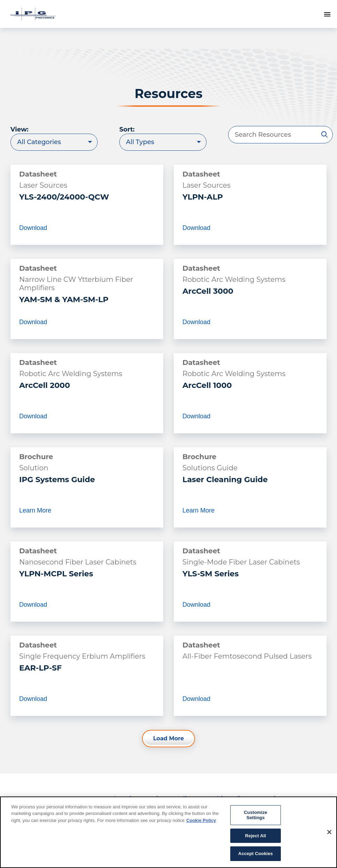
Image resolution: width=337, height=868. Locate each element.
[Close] (329, 832)
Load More (168, 738)
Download (33, 228)
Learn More (35, 513)
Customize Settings (256, 815)
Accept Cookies (256, 854)
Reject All (256, 836)
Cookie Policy (201, 820)
